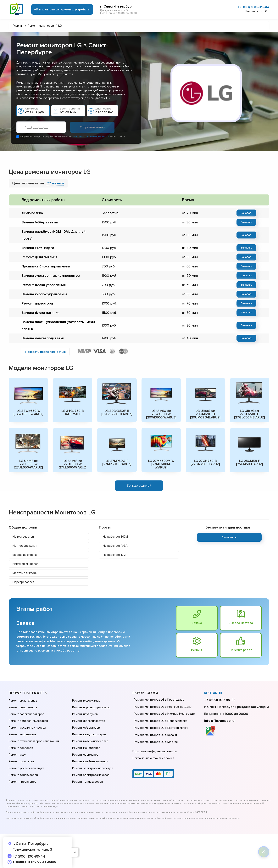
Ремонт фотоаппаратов (89, 721)
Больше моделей (139, 486)
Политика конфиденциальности (155, 751)
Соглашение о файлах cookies (153, 758)
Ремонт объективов (86, 728)
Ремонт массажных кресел (27, 728)
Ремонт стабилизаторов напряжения (34, 741)
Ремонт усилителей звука (27, 768)
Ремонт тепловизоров (88, 782)
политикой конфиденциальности (91, 136)
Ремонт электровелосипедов (93, 768)
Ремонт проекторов (22, 782)
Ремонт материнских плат (90, 741)
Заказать (246, 213)
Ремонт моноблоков (86, 748)
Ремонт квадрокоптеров (89, 734)
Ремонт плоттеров (22, 761)
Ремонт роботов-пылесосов (28, 721)
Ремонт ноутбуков (85, 714)
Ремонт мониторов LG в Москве (156, 742)
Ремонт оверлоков (85, 755)
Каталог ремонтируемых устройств (63, 9)
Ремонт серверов (21, 748)
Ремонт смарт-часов (23, 707)
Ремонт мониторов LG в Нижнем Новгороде (164, 714)
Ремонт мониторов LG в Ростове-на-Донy (163, 707)
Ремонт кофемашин (22, 734)
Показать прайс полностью (46, 352)
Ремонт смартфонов (23, 701)
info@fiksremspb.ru (219, 721)
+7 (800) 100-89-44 (252, 7)
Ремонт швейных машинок (90, 761)
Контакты (213, 693)
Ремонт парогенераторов (26, 714)
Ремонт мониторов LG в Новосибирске (161, 721)
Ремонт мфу (17, 755)
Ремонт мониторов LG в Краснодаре (159, 700)
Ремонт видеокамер (86, 701)
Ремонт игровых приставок (91, 707)
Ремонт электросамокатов (91, 775)
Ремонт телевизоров (23, 775)
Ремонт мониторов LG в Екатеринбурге (161, 728)
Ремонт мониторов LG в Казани (155, 735)
